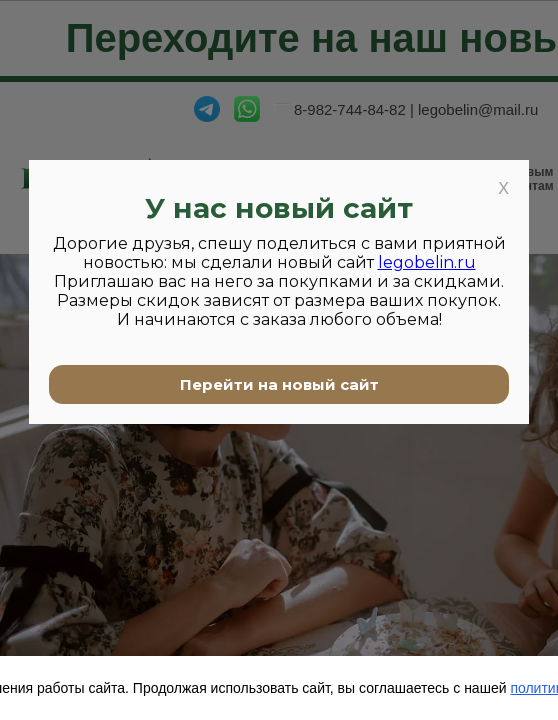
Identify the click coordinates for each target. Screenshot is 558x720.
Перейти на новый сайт (279, 384)
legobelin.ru (427, 262)
